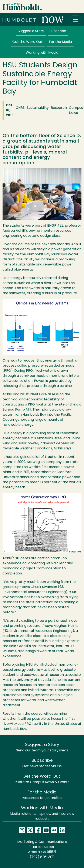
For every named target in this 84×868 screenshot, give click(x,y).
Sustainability (38, 108)
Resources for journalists (42, 795)
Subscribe (58, 31)
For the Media (60, 42)
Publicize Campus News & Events (42, 779)
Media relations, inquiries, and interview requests (42, 813)
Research (59, 108)
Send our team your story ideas (42, 748)
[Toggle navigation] (75, 20)
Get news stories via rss (42, 763)
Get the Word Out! (28, 42)
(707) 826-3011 (42, 857)
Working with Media (42, 53)
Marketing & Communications (42, 842)
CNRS (20, 108)
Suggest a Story (31, 31)
